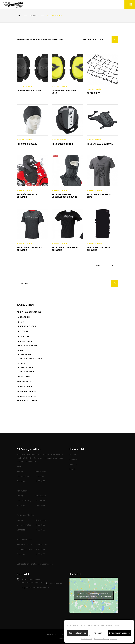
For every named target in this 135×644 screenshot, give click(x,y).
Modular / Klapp (28, 345)
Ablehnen (98, 633)
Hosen (20, 350)
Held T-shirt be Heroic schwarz (29, 249)
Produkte (34, 16)
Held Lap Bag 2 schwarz (100, 144)
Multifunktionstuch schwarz (99, 249)
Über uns (73, 464)
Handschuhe (24, 317)
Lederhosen (25, 354)
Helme (20, 322)
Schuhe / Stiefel (27, 397)
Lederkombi (24, 377)
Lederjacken (26, 368)
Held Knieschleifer (62, 144)
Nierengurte (24, 382)
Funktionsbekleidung (29, 312)
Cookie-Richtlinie (87, 639)
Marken (73, 455)
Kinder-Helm (25, 341)
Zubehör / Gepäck (24, 86)
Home (19, 16)
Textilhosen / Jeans (30, 359)
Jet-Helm (24, 336)
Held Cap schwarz (27, 144)
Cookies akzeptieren (77, 633)
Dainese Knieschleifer (29, 90)
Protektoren (24, 387)
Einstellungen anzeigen (119, 633)
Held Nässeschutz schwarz (27, 196)
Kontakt (73, 469)
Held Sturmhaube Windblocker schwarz (65, 196)
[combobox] (98, 39)
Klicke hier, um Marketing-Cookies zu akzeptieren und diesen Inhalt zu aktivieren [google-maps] (94, 595)
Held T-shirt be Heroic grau (100, 196)
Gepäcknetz (94, 93)
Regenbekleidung (27, 392)
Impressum (113, 639)
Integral (23, 331)
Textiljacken (26, 372)
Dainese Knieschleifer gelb (64, 92)
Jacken (21, 364)
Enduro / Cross (27, 326)
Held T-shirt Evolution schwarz (65, 249)
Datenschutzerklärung (101, 639)
